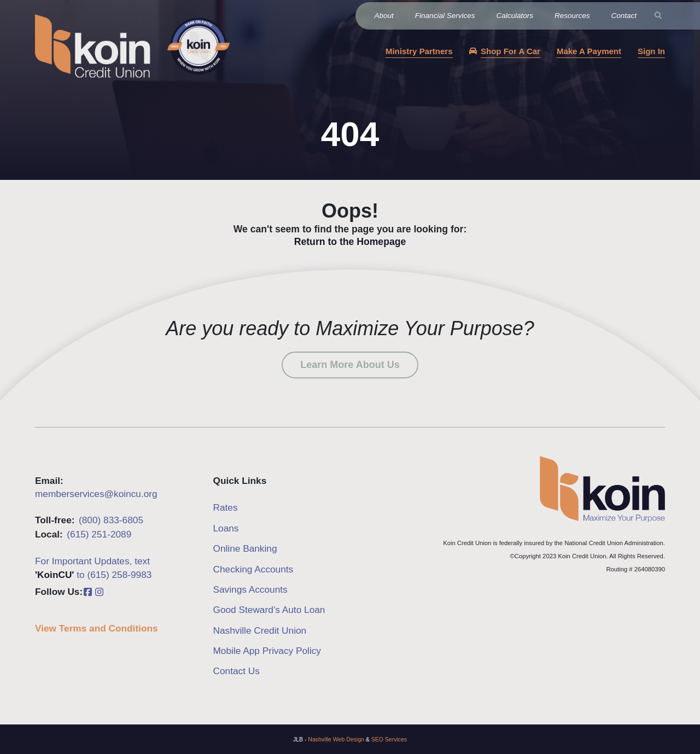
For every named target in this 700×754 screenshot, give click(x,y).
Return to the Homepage (350, 242)
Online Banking (245, 548)
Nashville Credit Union (260, 630)
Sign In (651, 51)
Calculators (515, 16)
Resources (572, 16)
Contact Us (237, 671)
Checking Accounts (253, 569)
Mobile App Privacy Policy (267, 651)
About (384, 16)
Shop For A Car (511, 51)
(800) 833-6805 (111, 520)
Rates (226, 507)
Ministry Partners (419, 51)
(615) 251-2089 (99, 534)
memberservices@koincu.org (96, 494)
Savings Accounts (250, 589)
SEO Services (389, 739)
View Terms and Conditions (97, 628)
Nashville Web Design (336, 739)
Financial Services (445, 16)
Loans (226, 528)
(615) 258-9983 (119, 575)
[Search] (658, 16)
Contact (624, 16)
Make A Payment (589, 51)
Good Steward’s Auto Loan (269, 610)
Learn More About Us (350, 365)
